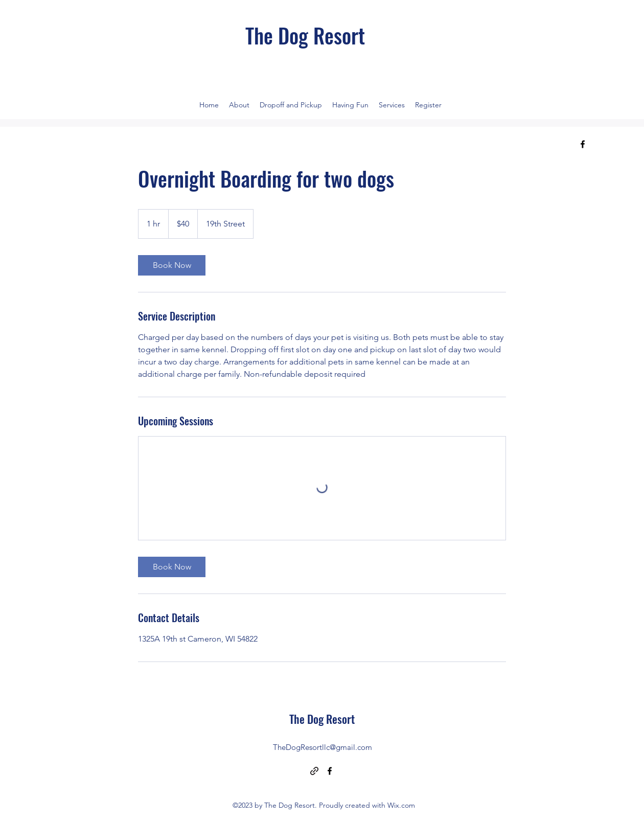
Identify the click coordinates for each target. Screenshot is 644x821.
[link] (172, 265)
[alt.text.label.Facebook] (583, 144)
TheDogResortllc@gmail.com (323, 747)
